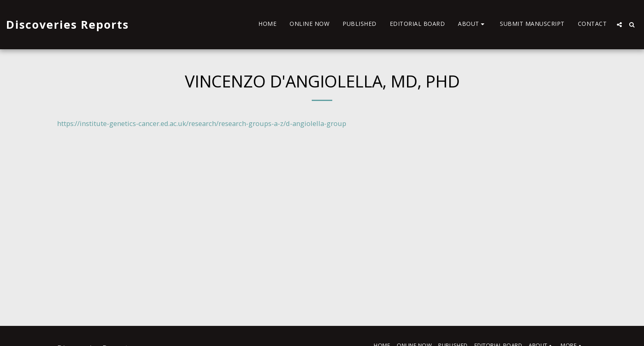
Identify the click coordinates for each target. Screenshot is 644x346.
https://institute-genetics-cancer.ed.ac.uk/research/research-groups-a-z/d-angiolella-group (202, 123)
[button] (472, 25)
